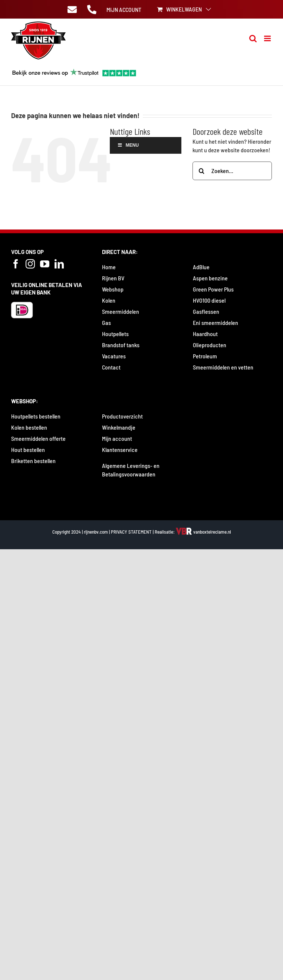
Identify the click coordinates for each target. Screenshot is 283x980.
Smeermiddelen (121, 311)
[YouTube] (45, 264)
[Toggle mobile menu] (268, 38)
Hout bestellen (28, 450)
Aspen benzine (210, 278)
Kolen (109, 300)
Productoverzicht (122, 416)
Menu (128, 145)
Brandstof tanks (121, 345)
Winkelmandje (119, 427)
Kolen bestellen (29, 427)
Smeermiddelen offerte (38, 438)
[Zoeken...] (232, 171)
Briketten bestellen (33, 461)
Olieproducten (210, 345)
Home (109, 267)
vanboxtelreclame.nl (203, 532)
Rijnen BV (113, 278)
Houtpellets (115, 334)
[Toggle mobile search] (253, 38)
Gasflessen (206, 311)
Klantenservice (120, 450)
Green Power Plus (213, 289)
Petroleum (205, 356)
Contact (111, 367)
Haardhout (205, 334)
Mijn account (117, 438)
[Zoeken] (202, 171)
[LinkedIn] (59, 264)
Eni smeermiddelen (215, 323)
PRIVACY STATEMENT (131, 532)
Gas (106, 323)
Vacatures (114, 356)
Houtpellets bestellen (36, 416)
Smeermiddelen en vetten (223, 367)
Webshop (113, 289)
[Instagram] (30, 264)
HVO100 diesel (209, 300)
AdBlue (201, 267)
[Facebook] (16, 264)
